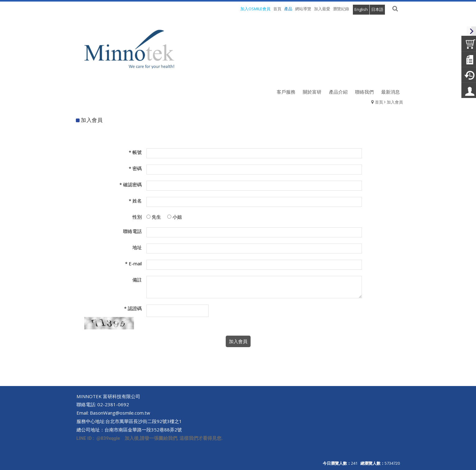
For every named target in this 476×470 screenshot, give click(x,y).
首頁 (379, 102)
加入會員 (395, 102)
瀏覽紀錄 (341, 9)
